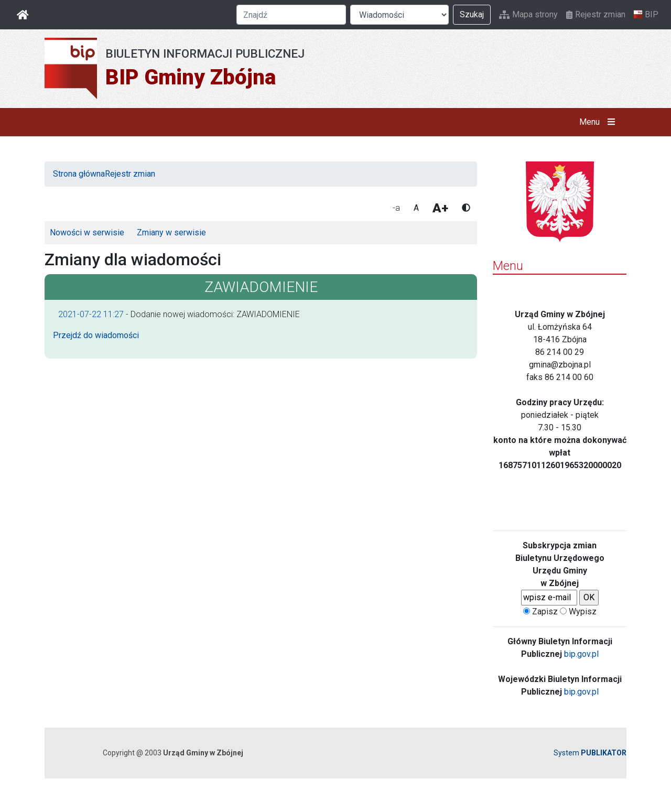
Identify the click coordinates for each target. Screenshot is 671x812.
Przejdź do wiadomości (96, 335)
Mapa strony (528, 14)
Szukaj (472, 14)
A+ (440, 208)
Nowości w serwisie (87, 232)
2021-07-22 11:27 (91, 314)
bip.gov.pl (581, 654)
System (590, 753)
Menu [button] (599, 122)
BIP (646, 15)
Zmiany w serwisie (171, 232)
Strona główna (79, 174)
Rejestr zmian (596, 14)
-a (396, 208)
